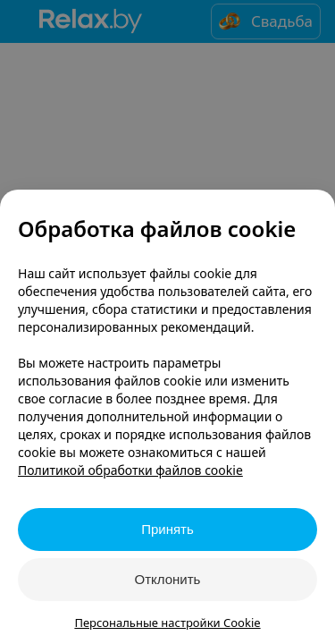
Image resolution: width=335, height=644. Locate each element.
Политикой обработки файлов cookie (130, 470)
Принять (167, 529)
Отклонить (168, 579)
